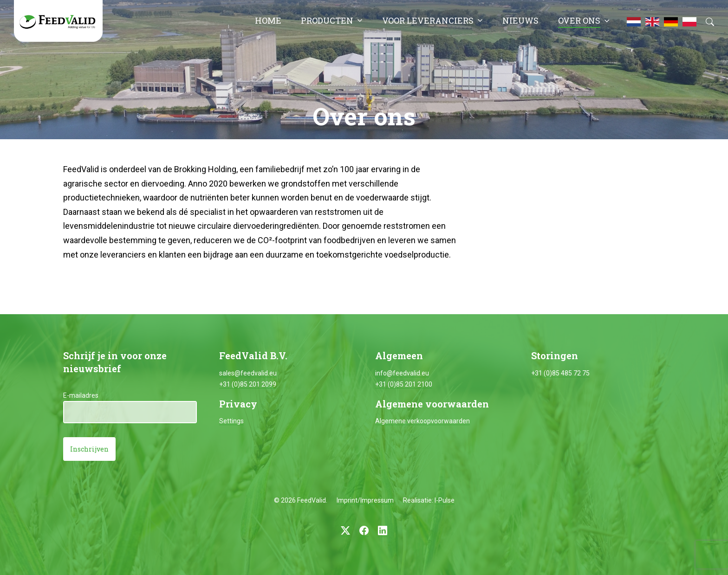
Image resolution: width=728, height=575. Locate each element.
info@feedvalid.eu (402, 373)
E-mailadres (81, 395)
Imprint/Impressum (365, 500)
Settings (231, 421)
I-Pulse (445, 500)
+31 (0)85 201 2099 (248, 384)
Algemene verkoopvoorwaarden (422, 421)
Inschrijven (89, 449)
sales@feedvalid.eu (248, 373)
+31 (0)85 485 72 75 (560, 373)
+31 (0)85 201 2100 (404, 384)
